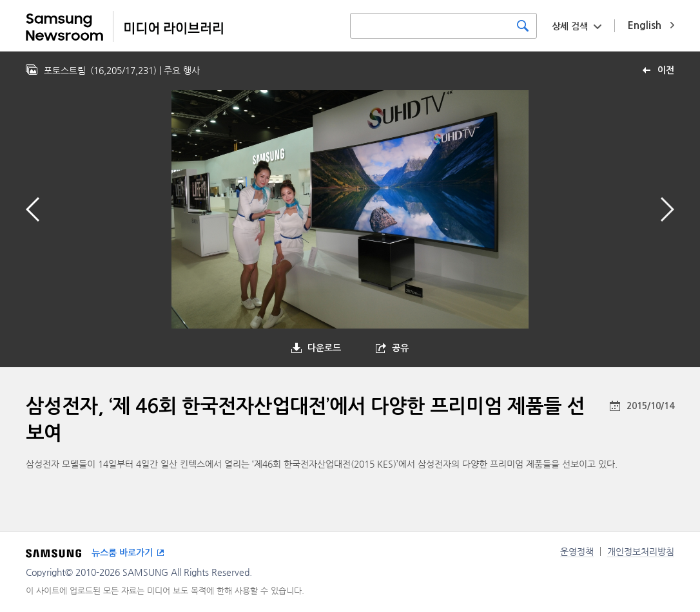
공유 (400, 348)
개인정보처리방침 (641, 551)
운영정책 (577, 551)
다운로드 (324, 348)
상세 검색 (570, 26)
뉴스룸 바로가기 (122, 553)
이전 (666, 70)
